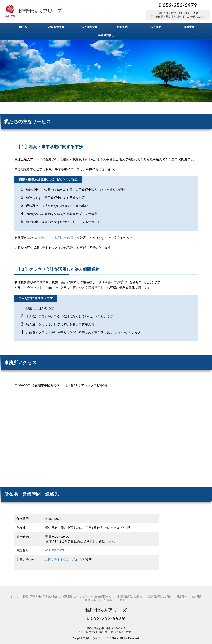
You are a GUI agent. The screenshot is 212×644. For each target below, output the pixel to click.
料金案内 (123, 27)
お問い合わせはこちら (61, 559)
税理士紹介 (91, 600)
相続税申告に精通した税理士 (56, 238)
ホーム (23, 27)
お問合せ (122, 600)
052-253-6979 (178, 5)
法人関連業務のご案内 (159, 596)
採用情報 (189, 27)
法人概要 (156, 27)
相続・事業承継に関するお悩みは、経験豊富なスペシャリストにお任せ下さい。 (67, 596)
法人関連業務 (89, 27)
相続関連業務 (56, 27)
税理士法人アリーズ (106, 610)
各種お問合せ (106, 35)
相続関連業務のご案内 (130, 596)
